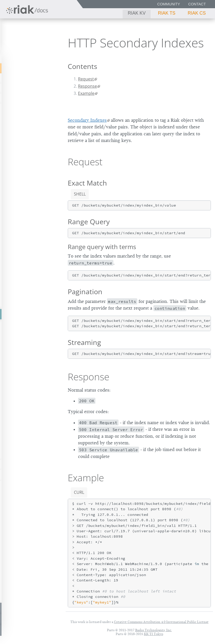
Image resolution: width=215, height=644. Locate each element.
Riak (19, 41)
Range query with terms (102, 247)
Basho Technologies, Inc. (154, 630)
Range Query (89, 222)
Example (86, 93)
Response (87, 86)
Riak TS (167, 13)
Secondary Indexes (87, 120)
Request (86, 79)
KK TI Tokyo (154, 634)
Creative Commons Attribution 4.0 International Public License (161, 622)
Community (169, 4)
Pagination (85, 292)
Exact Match (87, 183)
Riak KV (137, 13)
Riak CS (197, 13)
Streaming (84, 342)
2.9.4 (45, 41)
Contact (197, 4)
